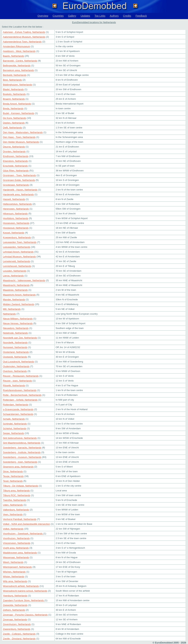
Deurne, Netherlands (14, 147)
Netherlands (9, 314)
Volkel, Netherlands (13, 529)
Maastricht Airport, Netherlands (19, 295)
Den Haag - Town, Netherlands (19, 137)
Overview (43, 16)
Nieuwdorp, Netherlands (16, 328)
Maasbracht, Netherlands (16, 285)
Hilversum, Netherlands (15, 214)
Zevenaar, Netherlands (15, 619)
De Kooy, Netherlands (15, 118)
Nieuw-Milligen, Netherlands (18, 319)
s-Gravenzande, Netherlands (18, 409)
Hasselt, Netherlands (14, 199)
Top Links (100, 16)
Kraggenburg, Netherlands (17, 237)
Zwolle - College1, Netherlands (19, 634)
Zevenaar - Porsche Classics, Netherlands (25, 615)
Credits (127, 16)
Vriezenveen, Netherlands (17, 543)
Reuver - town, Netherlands (17, 381)
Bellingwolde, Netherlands (17, 65)
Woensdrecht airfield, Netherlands (21, 586)
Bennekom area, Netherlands (18, 70)
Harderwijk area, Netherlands (18, 194)
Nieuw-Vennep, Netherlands (18, 323)
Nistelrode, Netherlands (15, 333)
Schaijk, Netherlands (14, 419)
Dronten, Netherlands (14, 151)
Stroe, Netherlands (13, 471)
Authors (114, 16)
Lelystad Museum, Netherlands (19, 257)
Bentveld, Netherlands (15, 75)
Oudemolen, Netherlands (16, 366)
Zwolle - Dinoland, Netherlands (19, 639)
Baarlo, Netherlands (13, 56)
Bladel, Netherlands (13, 89)
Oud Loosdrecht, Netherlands (19, 362)
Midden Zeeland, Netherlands (19, 304)
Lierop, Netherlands (13, 276)
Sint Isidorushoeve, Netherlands (20, 438)
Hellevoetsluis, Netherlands (17, 204)
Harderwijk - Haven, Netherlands (20, 190)
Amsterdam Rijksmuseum (17, 46)
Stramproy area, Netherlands (18, 467)
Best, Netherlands (12, 80)
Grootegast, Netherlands (16, 185)
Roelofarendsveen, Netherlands (20, 390)
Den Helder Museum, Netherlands (21, 142)
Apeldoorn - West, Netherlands (19, 51)
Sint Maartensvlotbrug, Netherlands (22, 443)
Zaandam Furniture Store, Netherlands (24, 600)
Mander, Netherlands (14, 299)
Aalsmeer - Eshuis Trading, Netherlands (24, 32)
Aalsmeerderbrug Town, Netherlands (22, 42)
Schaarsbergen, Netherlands (18, 414)
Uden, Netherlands (13, 505)
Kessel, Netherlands (14, 233)
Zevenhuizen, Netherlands (17, 624)
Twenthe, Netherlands (15, 500)
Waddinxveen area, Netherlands (20, 553)
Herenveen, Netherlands (16, 209)
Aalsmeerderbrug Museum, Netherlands (24, 37)
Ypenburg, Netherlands (15, 596)
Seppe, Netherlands (13, 433)
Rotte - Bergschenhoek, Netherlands (22, 395)
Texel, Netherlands (13, 481)
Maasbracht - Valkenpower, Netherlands (24, 280)
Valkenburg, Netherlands (16, 510)
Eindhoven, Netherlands (16, 156)
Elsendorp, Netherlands (15, 161)
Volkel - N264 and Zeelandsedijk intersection (27, 524)
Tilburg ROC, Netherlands (17, 495)
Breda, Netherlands (13, 108)
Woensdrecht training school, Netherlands (25, 591)
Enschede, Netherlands (15, 166)
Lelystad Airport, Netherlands (18, 252)
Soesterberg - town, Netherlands (20, 462)
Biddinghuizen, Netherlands (18, 85)
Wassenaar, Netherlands (16, 557)
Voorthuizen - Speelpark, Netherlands (23, 534)
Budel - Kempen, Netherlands (19, 113)
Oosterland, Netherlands (16, 352)
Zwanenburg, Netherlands (17, 629)
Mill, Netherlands (12, 309)
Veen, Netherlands (13, 514)
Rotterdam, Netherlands (16, 405)
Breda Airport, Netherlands (17, 104)
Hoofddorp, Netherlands (16, 218)
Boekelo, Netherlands (14, 94)
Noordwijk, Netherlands (15, 342)
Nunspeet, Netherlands (15, 347)
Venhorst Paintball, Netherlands (20, 519)
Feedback (141, 16)
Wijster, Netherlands (14, 576)
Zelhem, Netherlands (14, 610)
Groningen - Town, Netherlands (19, 175)
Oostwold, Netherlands (15, 357)
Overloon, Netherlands (15, 371)
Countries (58, 16)
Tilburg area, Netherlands (16, 491)
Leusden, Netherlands (15, 271)
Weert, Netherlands (13, 562)
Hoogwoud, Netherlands (16, 228)
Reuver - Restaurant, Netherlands (21, 376)
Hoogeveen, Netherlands (16, 223)
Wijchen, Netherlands (14, 572)
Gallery (72, 16)
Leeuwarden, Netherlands (17, 247)
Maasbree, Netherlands (15, 290)
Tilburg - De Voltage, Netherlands (21, 486)
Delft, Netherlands (12, 128)
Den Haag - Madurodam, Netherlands (23, 132)
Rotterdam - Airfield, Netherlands (20, 400)
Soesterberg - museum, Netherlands (22, 457)
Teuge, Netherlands (13, 476)
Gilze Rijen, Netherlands (16, 171)
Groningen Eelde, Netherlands (19, 180)
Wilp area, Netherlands (15, 581)
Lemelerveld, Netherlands (17, 261)
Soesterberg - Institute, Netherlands (22, 452)
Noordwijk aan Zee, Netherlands (20, 338)
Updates (85, 16)
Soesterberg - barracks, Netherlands (22, 448)
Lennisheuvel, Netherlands (17, 266)
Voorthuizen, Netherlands (16, 538)
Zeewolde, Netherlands (15, 605)
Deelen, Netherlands (14, 123)
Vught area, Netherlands (16, 548)
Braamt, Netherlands (14, 99)
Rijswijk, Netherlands (14, 385)
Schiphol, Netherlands (15, 428)
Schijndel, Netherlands (15, 424)
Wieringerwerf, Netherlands (17, 567)
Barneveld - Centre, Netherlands (20, 61)
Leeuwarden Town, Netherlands (20, 242)
